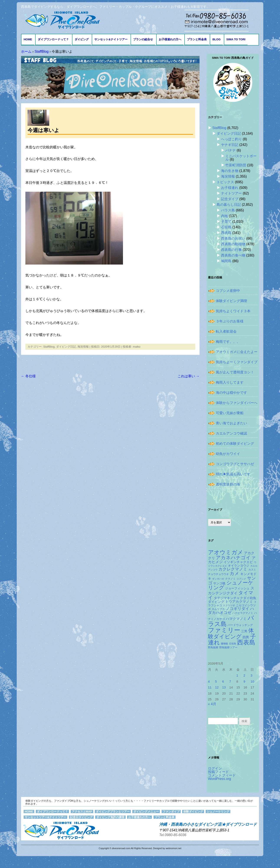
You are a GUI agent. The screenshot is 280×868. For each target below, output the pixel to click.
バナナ (231, 150)
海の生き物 (230, 171)
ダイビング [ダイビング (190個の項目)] (216, 602)
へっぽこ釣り (231, 139)
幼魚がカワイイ (228, 454)
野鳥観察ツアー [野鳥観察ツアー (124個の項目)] (228, 647)
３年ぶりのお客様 (230, 321)
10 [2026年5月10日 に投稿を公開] (252, 682)
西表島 (226, 233)
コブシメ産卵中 (228, 291)
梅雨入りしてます (230, 382)
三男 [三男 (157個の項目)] (244, 631)
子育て (226, 221)
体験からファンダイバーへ (237, 403)
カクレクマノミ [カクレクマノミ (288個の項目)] (233, 569)
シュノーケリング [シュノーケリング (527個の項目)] (231, 585)
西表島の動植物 (233, 244)
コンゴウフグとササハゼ (235, 464)
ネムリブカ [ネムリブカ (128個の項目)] (218, 609)
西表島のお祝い (233, 238)
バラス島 (228, 210)
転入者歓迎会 (226, 331)
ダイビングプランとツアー (113, 812)
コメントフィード (222, 775)
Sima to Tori (236, 39)
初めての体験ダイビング (235, 444)
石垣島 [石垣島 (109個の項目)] (233, 644)
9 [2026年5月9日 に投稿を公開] (244, 682)
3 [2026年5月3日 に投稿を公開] (251, 675)
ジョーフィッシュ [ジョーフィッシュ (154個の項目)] (237, 588)
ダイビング (82, 39)
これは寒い (188, 376)
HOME (28, 39)
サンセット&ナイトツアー (111, 39)
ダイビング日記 (66, 347)
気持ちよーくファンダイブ (237, 362)
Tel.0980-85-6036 (173, 835)
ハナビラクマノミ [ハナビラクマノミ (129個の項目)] (243, 613)
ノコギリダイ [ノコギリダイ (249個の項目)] (237, 609)
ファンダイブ (171, 812)
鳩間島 (226, 261)
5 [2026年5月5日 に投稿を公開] (216, 682)
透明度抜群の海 (228, 484)
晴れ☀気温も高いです (233, 474)
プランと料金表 (197, 39)
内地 (224, 216)
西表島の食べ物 (233, 255)
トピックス (225, 182)
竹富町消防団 (236, 165)
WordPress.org (219, 779)
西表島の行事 (231, 250)
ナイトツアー (231, 193)
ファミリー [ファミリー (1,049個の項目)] (224, 630)
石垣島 (226, 227)
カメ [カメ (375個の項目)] (234, 573)
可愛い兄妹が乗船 (230, 413)
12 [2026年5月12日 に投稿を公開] (217, 687)
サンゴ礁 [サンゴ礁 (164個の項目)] (219, 583)
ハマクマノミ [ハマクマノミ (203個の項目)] (236, 619)
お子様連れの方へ (170, 39)
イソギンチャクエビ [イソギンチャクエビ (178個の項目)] (238, 562)
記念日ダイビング (81, 817)
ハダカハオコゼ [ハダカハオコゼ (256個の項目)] (231, 611)
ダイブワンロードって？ (53, 39)
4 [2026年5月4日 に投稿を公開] (209, 682)
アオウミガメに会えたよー (237, 352)
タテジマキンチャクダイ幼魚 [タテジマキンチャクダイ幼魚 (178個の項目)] (235, 598)
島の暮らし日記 (229, 205)
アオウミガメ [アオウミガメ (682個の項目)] (226, 552)
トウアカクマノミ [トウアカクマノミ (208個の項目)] (239, 602)
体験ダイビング (193, 812)
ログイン (215, 768)
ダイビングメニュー (146, 812)
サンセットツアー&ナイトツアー (45, 817)
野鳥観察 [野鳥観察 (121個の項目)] (213, 647)
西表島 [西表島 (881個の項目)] (246, 642)
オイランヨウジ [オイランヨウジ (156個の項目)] (239, 566)
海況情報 (83, 347)
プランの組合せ (143, 39)
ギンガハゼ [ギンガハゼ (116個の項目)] (218, 579)
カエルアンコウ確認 (231, 433)
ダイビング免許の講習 (110, 817)
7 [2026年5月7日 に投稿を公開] (230, 682)
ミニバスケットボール (241, 158)
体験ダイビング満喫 (231, 301)
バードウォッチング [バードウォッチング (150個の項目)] (240, 625)
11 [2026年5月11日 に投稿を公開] (210, 687)
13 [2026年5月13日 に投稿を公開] (224, 687)
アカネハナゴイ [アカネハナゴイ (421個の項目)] (233, 558)
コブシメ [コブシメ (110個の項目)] (241, 579)
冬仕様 (28, 376)
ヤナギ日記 (230, 145)
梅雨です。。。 (228, 342)
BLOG (216, 39)
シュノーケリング (218, 812)
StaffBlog (49, 347)
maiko (137, 347)
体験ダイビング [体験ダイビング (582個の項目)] (231, 633)
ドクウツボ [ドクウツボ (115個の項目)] (229, 605)
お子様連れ (230, 188)
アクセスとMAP (82, 812)
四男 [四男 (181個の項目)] (246, 637)
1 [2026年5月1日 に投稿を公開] (237, 675)
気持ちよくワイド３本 (233, 311)
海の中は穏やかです (231, 393)
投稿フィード (218, 772)
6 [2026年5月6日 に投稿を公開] (223, 682)
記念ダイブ (230, 199)
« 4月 (212, 704)
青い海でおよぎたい (231, 423)
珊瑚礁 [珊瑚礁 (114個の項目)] (224, 644)
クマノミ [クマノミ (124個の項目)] (230, 579)
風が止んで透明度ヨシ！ (235, 372)
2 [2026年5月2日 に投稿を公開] (244, 675)
